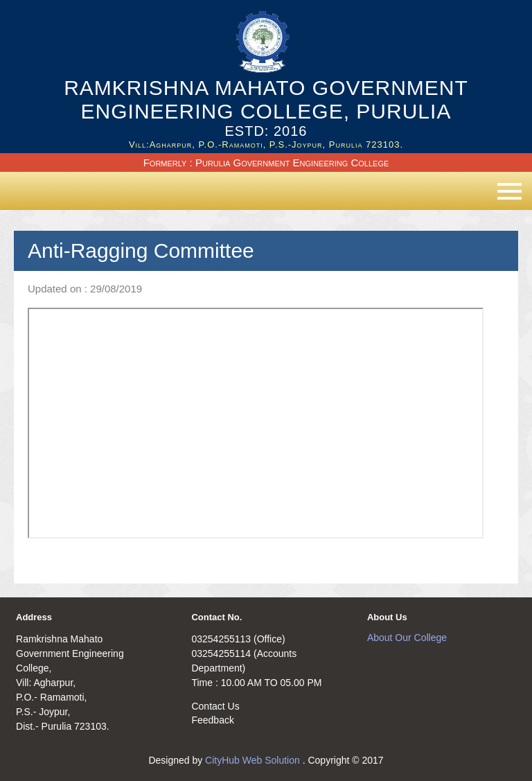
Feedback (212, 720)
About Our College (407, 638)
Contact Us (215, 706)
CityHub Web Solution (254, 760)
